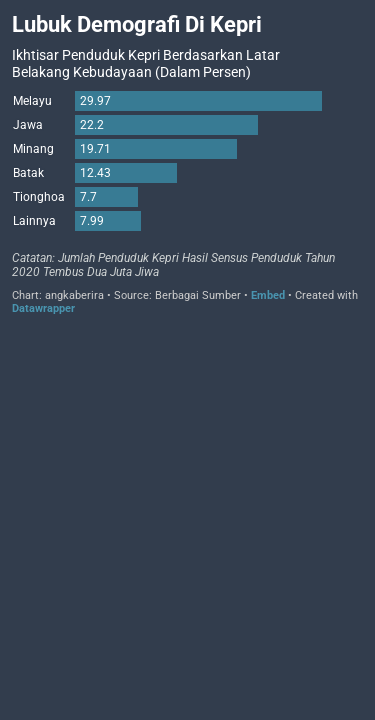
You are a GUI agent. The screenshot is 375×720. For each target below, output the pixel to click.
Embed (268, 295)
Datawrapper (43, 308)
